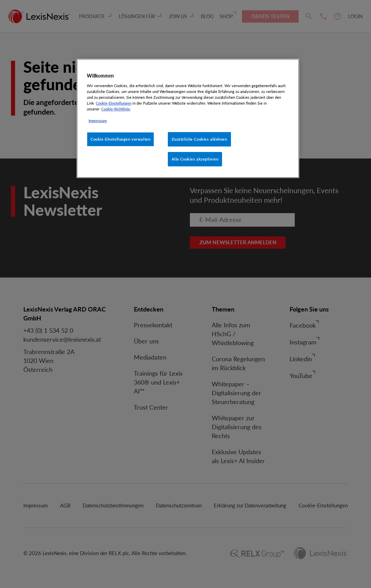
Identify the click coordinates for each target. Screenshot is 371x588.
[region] (188, 118)
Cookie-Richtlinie (116, 109)
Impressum (98, 121)
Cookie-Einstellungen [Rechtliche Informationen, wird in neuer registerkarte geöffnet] (114, 103)
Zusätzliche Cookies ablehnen (199, 139)
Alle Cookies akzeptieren (195, 159)
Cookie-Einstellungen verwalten (120, 139)
